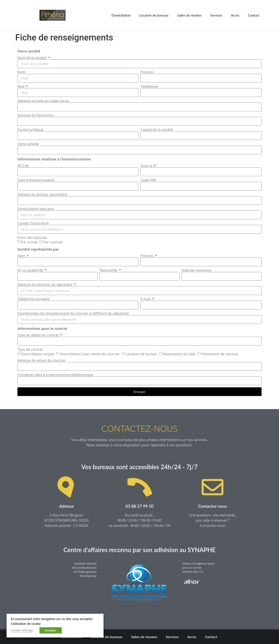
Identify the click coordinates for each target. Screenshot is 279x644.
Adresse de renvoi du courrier (42, 360)
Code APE (148, 180)
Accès (235, 15)
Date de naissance (196, 270)
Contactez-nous (212, 506)
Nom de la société (32, 58)
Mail (21, 86)
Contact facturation (33, 223)
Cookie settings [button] (22, 630)
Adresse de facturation (36, 115)
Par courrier (53, 242)
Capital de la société (157, 130)
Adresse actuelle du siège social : (44, 101)
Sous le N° (149, 166)
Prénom (147, 72)
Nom (21, 72)
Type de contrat (30, 349)
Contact (254, 15)
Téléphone (149, 86)
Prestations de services (220, 354)
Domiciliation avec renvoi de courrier (90, 354)
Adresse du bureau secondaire (42, 194)
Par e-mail (29, 242)
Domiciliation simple (38, 354)
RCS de (23, 166)
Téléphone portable (33, 299)
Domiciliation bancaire (36, 209)
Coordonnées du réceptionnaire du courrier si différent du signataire (73, 313)
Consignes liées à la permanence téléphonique (55, 375)
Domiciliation (121, 15)
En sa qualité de (31, 270)
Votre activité (28, 144)
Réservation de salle (179, 354)
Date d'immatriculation (36, 180)
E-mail (146, 299)
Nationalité (109, 270)
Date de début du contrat (38, 335)
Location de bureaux (154, 15)
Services (216, 15)
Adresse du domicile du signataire (45, 285)
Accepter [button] (51, 630)
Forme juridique (30, 130)
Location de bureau (141, 354)
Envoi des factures (32, 238)
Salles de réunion (189, 15)
